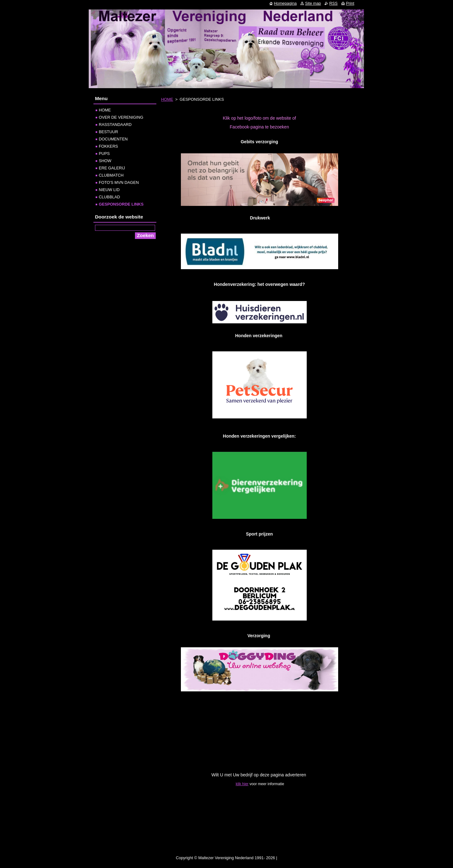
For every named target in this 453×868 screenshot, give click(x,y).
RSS (333, 3)
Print (350, 3)
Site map (313, 3)
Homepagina (285, 3)
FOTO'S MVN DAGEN (119, 182)
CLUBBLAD (109, 197)
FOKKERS (108, 146)
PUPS (104, 153)
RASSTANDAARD (115, 125)
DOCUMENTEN (113, 139)
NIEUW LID (109, 190)
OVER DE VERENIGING (121, 117)
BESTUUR (108, 132)
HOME (167, 99)
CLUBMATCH (111, 175)
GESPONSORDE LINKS (121, 204)
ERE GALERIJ (112, 168)
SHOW (105, 161)
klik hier (242, 784)
